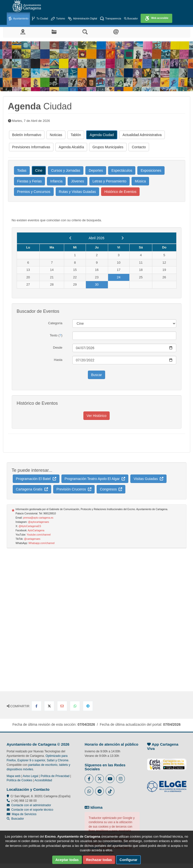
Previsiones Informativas (31, 147)
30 (97, 284)
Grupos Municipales (108, 147)
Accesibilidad (43, 780)
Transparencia (111, 19)
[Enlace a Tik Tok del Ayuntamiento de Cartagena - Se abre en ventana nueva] (110, 791)
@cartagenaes (32, 539)
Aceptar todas (67, 860)
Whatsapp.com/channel (42, 543)
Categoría (55, 323)
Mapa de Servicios (22, 814)
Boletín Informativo (27, 135)
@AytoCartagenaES (30, 526)
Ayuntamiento (18, 19)
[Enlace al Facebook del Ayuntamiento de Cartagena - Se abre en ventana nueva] (89, 779)
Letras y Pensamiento (109, 181)
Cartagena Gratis (32, 489)
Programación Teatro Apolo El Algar (95, 479)
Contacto (139, 147)
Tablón (76, 135)
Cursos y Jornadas (66, 170)
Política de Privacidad (55, 776)
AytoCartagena (36, 530)
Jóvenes (77, 181)
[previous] (71, 238)
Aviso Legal (30, 776)
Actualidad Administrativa (142, 135)
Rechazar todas (99, 860)
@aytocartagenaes (38, 522)
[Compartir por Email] (62, 706)
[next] (122, 238)
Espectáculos (122, 170)
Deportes (96, 170)
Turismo (58, 19)
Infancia (56, 181)
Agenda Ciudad (102, 135)
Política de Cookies (20, 780)
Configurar (129, 860)
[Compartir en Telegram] (88, 706)
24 (119, 277)
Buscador (131, 19)
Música (140, 181)
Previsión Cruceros (74, 489)
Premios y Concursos (34, 192)
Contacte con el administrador (31, 805)
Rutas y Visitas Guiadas (77, 192)
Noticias (56, 135)
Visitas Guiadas (148, 479)
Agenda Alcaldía (71, 147)
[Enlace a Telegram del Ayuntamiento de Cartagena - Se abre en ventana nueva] (99, 791)
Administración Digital (82, 19)
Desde (58, 348)
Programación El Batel (36, 479)
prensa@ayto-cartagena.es (38, 518)
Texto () (56, 335)
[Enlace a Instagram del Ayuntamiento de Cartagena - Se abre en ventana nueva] (120, 779)
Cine (39, 170)
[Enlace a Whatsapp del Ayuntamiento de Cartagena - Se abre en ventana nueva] (89, 791)
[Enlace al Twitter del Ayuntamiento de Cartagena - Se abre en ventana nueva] (99, 779)
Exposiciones (151, 170)
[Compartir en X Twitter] (49, 706)
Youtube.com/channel (39, 535)
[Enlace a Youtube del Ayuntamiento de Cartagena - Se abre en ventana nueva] (110, 779)
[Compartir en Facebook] (36, 706)
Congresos (111, 489)
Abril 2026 (96, 238)
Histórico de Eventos (120, 192)
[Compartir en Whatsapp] (75, 706)
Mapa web (14, 776)
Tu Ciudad (40, 19)
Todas (22, 170)
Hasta (58, 360)
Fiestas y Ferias (30, 181)
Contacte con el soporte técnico (32, 810)
